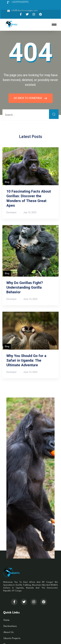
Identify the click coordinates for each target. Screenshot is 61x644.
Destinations (10, 626)
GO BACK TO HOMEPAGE (28, 98)
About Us (9, 632)
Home (6, 620)
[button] (54, 25)
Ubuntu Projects (12, 638)
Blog (7, 182)
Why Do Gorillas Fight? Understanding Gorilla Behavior (25, 287)
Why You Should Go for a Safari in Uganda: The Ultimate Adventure (26, 360)
